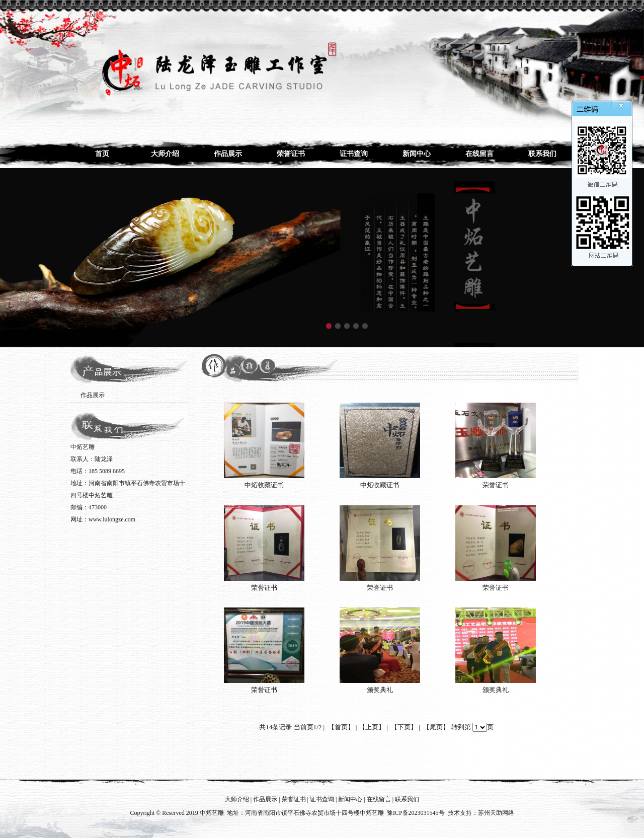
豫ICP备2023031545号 (416, 813)
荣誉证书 (291, 154)
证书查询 (354, 154)
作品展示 (228, 154)
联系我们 (542, 154)
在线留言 (479, 154)
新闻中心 (417, 154)
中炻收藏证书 (264, 485)
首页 (102, 154)
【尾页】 (436, 727)
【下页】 (404, 727)
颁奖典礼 (380, 690)
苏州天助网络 (496, 813)
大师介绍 (165, 154)
